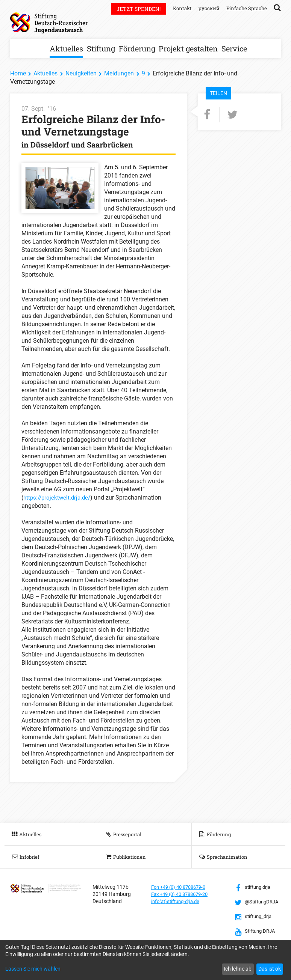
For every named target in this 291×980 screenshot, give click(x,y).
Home (18, 73)
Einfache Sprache (246, 8)
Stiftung (101, 48)
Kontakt (178, 8)
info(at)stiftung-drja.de (178, 901)
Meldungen (119, 73)
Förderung (137, 48)
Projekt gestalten (188, 48)
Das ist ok (270, 969)
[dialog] (145, 960)
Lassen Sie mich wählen (33, 969)
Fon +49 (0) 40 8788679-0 (182, 887)
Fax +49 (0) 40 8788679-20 (183, 894)
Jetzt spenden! (134, 9)
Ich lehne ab (238, 969)
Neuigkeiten (81, 73)
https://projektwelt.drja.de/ (59, 498)
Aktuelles (66, 48)
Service (234, 48)
